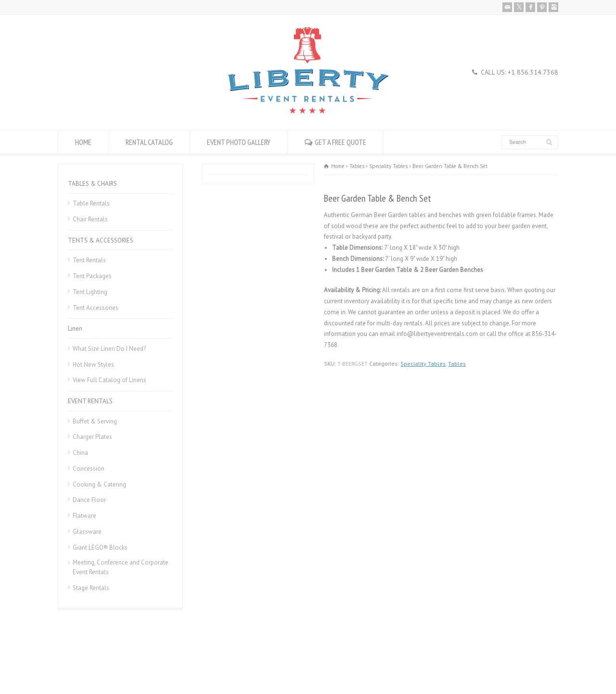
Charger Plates (92, 437)
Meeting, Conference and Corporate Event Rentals (121, 567)
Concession (89, 469)
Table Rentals (91, 203)
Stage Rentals (91, 588)
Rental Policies (77, 663)
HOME (83, 142)
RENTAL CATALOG (149, 142)
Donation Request (180, 663)
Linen (75, 328)
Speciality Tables (423, 364)
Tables (457, 364)
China (80, 453)
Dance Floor (89, 500)
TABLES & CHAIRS (92, 184)
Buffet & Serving (95, 421)
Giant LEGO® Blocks (100, 547)
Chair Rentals (90, 219)
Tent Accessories (96, 308)
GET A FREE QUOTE (340, 142)
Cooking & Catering (99, 484)
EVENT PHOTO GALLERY (239, 142)
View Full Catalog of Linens (109, 380)
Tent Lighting (90, 292)
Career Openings (127, 663)
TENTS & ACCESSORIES (101, 240)
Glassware (87, 532)
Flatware (84, 516)
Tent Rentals (89, 260)
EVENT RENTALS (90, 401)
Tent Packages (92, 276)
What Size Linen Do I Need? (109, 349)
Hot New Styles (93, 365)
